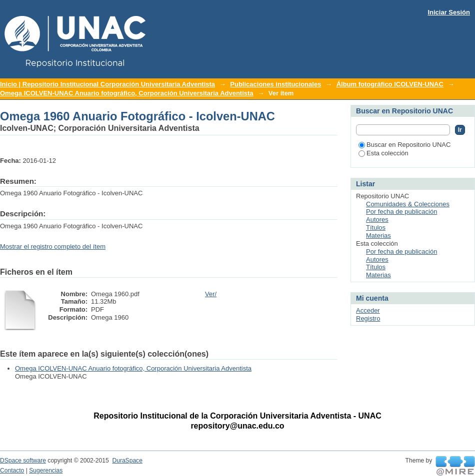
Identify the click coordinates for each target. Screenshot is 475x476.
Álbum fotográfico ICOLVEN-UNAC (390, 84)
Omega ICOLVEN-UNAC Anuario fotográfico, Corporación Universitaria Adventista (127, 93)
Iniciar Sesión (449, 12)
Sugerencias (46, 471)
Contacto (12, 471)
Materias (378, 236)
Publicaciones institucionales (275, 84)
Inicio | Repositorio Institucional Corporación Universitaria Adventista (107, 84)
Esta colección (383, 153)
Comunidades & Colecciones (408, 204)
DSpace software (23, 461)
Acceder (368, 310)
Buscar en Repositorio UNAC (404, 145)
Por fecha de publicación (401, 212)
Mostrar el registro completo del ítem (53, 246)
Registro (368, 318)
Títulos (376, 228)
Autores (377, 220)
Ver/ (211, 294)
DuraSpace (127, 461)
